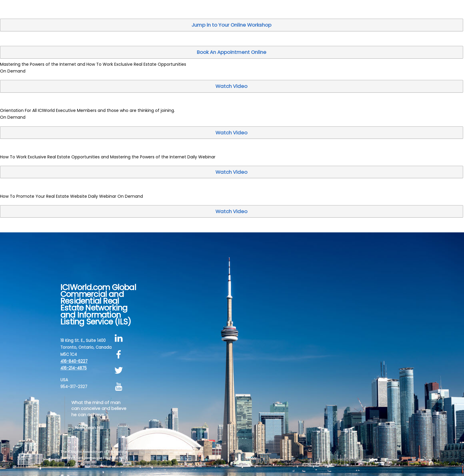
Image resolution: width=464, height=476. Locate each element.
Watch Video (231, 86)
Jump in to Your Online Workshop (231, 25)
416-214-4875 (74, 368)
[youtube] (120, 387)
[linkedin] (120, 338)
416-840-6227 (74, 361)
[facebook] (120, 354)
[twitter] (120, 371)
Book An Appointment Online (232, 52)
